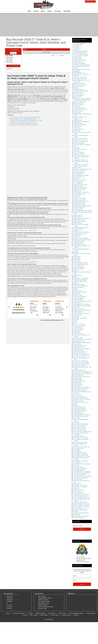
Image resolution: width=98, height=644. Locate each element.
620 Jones (76, 49)
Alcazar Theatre (78, 59)
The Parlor (76, 465)
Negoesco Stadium (79, 300)
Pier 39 (76, 321)
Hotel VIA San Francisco (80, 244)
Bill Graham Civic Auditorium (81, 91)
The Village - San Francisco (80, 485)
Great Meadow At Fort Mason (81, 227)
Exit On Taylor (77, 195)
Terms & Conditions (19, 613)
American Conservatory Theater (82, 65)
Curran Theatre (78, 168)
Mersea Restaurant (79, 287)
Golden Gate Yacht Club (80, 221)
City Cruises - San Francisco (81, 140)
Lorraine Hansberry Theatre (81, 263)
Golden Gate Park (78, 217)
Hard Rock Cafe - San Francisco (82, 232)
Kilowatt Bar (77, 260)
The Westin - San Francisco (81, 487)
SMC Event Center (78, 384)
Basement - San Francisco (80, 77)
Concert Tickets (66, 615)
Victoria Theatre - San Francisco (82, 507)
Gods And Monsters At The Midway (83, 211)
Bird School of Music (79, 94)
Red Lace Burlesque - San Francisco (83, 339)
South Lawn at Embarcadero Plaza (82, 392)
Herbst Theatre (78, 235)
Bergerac (76, 88)
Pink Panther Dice (78, 327)
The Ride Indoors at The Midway (82, 471)
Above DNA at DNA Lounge (81, 54)
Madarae (76, 270)
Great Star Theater (78, 229)
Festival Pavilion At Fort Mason (82, 201)
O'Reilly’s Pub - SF (78, 303)
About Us (9, 596)
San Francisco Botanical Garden (82, 355)
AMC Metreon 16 (78, 62)
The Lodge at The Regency (81, 453)
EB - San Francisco (78, 181)
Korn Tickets (42, 596)
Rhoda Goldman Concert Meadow (82, 343)
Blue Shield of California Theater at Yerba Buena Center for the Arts (82, 99)
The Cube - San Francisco (80, 430)
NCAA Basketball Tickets (76, 613)
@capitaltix (20, 113)
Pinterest (9, 608)
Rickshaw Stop (77, 344)
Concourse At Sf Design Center (82, 155)
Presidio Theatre (78, 330)
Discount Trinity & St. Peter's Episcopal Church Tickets (24, 123)
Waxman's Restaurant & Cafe (81, 513)
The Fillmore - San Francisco (81, 438)
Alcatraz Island (77, 57)
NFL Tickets (52, 613)
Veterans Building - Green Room (82, 505)
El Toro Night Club (78, 183)
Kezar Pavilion (77, 258)
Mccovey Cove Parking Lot (80, 286)
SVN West (76, 405)
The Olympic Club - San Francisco (82, 464)
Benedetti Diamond (79, 86)
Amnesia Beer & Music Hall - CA (82, 66)
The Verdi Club (77, 484)
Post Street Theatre (79, 329)
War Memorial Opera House (81, 510)
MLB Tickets (55, 615)
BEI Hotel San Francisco (80, 85)
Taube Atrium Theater (79, 412)
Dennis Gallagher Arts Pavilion (81, 175)
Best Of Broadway (78, 89)
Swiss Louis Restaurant (80, 409)
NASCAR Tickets (43, 605)
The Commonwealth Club (80, 425)
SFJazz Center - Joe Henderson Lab (82, 372)
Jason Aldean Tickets (44, 601)
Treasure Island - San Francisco (82, 494)
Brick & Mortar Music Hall (80, 109)
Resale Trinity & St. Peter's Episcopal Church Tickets (23, 119)
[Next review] (67, 307)
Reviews (76, 615)
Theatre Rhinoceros (79, 490)
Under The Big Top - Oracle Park (82, 498)
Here (40, 111)
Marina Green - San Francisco (81, 278)
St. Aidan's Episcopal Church (81, 398)
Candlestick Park (78, 120)
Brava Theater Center (79, 108)
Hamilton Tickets (43, 600)
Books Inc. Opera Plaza (80, 102)
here (8, 202)
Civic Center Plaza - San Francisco (82, 145)
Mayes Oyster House (79, 284)
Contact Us (10, 598)
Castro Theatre (78, 126)
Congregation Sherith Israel (81, 160)
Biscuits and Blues (78, 95)
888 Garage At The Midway (81, 51)
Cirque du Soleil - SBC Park (80, 138)
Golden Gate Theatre (79, 220)
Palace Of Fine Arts (79, 312)
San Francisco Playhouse (80, 366)
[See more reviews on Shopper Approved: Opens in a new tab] (51, 320)
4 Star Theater (77, 48)
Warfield (76, 511)
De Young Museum (79, 174)
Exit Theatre (77, 197)
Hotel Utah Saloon (78, 243)
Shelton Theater (78, 378)
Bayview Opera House (79, 83)
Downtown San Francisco (80, 180)
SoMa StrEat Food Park (80, 390)
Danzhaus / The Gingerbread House (83, 169)
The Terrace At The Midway (81, 478)
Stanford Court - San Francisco (81, 402)
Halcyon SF (77, 231)
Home (29, 11)
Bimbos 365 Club (78, 92)
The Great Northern (79, 448)
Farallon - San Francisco (80, 198)
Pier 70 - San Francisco (79, 324)
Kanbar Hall (77, 257)
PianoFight (76, 316)
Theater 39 (77, 488)
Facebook (9, 601)
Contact (30, 613)
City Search (58, 11)
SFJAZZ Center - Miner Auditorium (82, 373)
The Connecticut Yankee (80, 427)
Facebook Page (31, 243)
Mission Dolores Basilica (80, 292)
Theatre (50, 11)
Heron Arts (76, 237)
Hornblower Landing (79, 241)
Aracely (76, 68)
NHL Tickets (34, 615)
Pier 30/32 (76, 320)
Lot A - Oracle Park (79, 266)
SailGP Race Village (78, 350)
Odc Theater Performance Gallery (82, 306)
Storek (75, 404)
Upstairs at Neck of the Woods (81, 504)
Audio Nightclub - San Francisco (82, 69)
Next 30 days (10, 62)
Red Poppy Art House (79, 341)
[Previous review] (9, 307)
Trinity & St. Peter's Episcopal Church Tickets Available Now (22, 262)
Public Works (77, 332)
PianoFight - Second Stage (80, 318)
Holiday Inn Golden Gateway (81, 238)
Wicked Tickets (42, 608)
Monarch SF (77, 293)
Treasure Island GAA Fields (80, 496)
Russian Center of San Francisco (82, 349)
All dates (10, 55)
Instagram (10, 600)
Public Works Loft (78, 333)
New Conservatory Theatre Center (82, 301)
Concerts (36, 11)
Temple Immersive (78, 413)
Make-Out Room (78, 275)
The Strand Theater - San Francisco (83, 476)
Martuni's (76, 283)
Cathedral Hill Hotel (79, 129)
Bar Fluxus (76, 76)
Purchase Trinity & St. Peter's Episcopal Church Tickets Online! (52, 93)
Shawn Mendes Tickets (45, 598)
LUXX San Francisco (79, 269)
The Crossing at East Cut (80, 429)
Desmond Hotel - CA (79, 177)
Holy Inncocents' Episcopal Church (82, 240)
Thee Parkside (77, 491)
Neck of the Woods (79, 298)
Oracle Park (77, 307)
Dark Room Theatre (79, 171)
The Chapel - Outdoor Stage (81, 424)
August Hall (77, 71)
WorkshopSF (77, 514)
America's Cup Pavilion (79, 63)
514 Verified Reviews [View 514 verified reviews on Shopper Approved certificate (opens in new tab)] (19, 310)
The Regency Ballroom (79, 470)
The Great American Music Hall (81, 447)
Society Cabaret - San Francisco (82, 387)
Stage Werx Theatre (79, 401)
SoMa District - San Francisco (81, 389)
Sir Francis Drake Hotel (79, 381)
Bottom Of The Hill (79, 105)
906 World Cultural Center (80, 53)
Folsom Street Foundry (80, 204)
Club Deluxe (77, 148)
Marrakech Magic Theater (80, 281)
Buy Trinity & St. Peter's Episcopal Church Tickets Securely (22, 230)
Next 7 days (9, 60)
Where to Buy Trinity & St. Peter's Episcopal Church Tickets (25, 117)
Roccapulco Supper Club (80, 346)
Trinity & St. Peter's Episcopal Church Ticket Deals (23, 122)
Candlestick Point (78, 123)
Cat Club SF (77, 128)
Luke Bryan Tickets (44, 603)
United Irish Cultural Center (80, 502)
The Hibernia (77, 450)
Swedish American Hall (79, 407)
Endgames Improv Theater (80, 188)
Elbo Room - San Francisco (81, 184)
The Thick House (78, 479)
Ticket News (67, 11)
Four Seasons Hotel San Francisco (82, 206)
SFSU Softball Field (78, 375)
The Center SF (77, 418)
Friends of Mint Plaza (79, 208)
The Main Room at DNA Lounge (82, 456)
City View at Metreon (79, 143)
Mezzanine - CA (78, 290)
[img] (19, 307)
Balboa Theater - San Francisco (82, 74)
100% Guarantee (40, 613)
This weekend (10, 57)
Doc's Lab (76, 178)
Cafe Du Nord (77, 112)
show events (58, 55)
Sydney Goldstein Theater (80, 410)
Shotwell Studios (78, 379)
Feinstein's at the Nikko (80, 200)
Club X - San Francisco (79, 152)
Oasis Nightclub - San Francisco (82, 304)
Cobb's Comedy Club (79, 154)
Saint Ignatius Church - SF (80, 352)
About (8, 613)
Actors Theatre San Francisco (81, 56)
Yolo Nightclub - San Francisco (81, 516)
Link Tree (9, 605)
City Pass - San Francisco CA (81, 142)
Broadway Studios (78, 111)
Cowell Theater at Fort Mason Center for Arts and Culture (81, 165)
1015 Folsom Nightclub (80, 43)
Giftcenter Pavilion (78, 209)
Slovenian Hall (77, 382)
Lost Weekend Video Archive (81, 264)
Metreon (76, 289)
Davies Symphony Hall (79, 172)
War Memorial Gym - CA (80, 508)
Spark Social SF (78, 395)
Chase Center (77, 131)
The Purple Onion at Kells (80, 468)
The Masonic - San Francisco (81, 461)
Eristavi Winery (77, 191)
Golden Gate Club (78, 215)
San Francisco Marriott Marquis (82, 363)
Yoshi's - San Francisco (79, 518)
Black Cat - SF (77, 97)
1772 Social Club (78, 45)
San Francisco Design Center (81, 361)
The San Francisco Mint (80, 475)
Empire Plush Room (79, 186)
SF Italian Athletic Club (79, 370)
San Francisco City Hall (79, 356)
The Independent (78, 452)
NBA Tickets (62, 613)
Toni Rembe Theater (79, 493)
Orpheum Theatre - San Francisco (82, 310)
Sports (43, 11)
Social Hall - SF (77, 386)
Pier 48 (76, 323)
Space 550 (76, 393)
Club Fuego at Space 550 (80, 149)
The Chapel (77, 422)
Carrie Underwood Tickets (46, 607)
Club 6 (75, 146)
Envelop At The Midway (80, 189)
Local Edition (77, 261)
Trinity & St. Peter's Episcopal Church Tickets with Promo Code (26, 120)
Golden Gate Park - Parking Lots (82, 218)
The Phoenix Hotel (78, 467)
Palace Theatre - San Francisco (82, 313)
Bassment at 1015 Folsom (80, 79)
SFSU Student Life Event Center (82, 376)
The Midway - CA (78, 462)
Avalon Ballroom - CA (79, 72)
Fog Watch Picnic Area (79, 203)
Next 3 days (9, 59)
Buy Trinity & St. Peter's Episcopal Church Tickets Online (24, 125)
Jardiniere (76, 252)
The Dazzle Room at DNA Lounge (82, 432)
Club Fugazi (77, 151)
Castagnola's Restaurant (80, 125)
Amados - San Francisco (80, 60)
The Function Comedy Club (81, 442)
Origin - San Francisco (79, 309)
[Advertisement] (38, 137)
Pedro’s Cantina (78, 315)
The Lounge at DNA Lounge (81, 455)
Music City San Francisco (80, 297)
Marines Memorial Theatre (80, 280)
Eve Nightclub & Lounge (80, 194)
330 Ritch (76, 46)
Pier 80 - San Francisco (79, 326)
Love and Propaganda (79, 267)
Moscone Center (78, 295)
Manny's (76, 277)
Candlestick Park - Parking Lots (81, 122)
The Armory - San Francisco (81, 416)
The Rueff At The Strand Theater (82, 473)
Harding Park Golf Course (80, 234)
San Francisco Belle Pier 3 (80, 353)
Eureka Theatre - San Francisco (82, 192)
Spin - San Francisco (79, 396)
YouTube (9, 607)
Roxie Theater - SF (78, 347)
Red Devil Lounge (78, 338)
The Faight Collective (79, 436)
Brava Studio (77, 106)
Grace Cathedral (78, 223)
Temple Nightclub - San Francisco (82, 415)
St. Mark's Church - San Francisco (82, 399)
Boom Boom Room (79, 103)
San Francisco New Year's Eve (81, 364)
